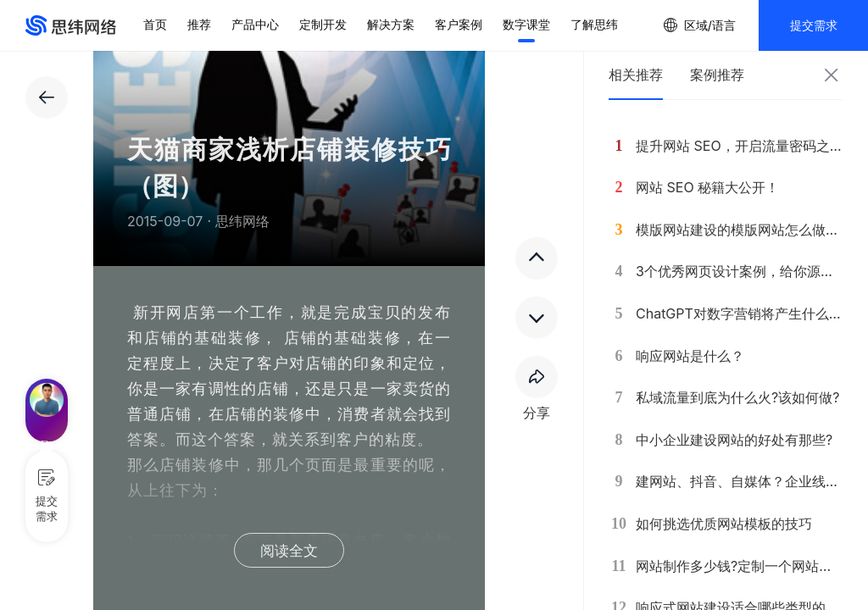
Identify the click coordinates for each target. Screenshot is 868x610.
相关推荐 (636, 75)
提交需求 (814, 25)
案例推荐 (717, 75)
